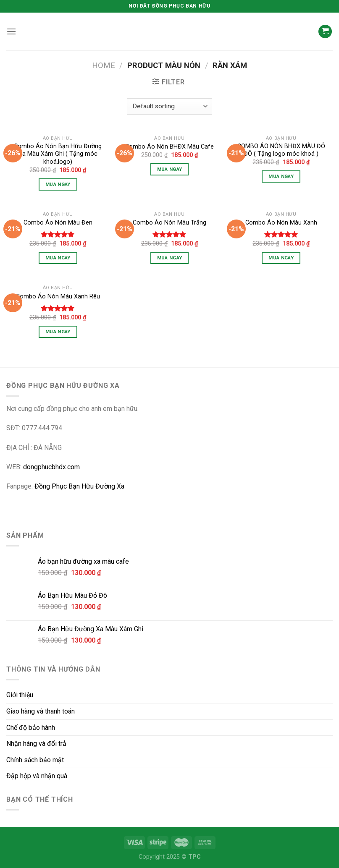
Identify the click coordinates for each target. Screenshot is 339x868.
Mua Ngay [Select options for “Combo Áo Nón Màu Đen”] (58, 258)
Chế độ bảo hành (31, 728)
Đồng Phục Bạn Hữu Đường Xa (79, 486)
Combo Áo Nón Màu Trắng (169, 223)
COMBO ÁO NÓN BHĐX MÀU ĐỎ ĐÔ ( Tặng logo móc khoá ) (281, 150)
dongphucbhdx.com (51, 467)
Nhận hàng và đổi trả (36, 744)
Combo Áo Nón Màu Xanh (281, 223)
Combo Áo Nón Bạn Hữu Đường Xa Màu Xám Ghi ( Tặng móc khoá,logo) (58, 154)
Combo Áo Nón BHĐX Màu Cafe (169, 147)
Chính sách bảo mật (35, 760)
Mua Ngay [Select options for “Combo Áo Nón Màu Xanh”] (281, 258)
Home (104, 65)
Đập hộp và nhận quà (37, 776)
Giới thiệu (20, 695)
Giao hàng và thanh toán (41, 711)
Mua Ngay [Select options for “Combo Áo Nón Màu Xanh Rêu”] (58, 332)
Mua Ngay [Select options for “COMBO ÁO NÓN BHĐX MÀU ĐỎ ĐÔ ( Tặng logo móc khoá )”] (281, 176)
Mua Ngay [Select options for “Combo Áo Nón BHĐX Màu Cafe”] (170, 169)
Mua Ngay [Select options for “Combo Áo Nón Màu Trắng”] (170, 258)
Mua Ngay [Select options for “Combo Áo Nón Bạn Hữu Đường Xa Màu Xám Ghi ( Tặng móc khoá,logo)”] (58, 184)
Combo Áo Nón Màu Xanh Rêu (58, 297)
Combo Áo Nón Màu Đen (58, 223)
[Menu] (11, 31)
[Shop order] (169, 106)
